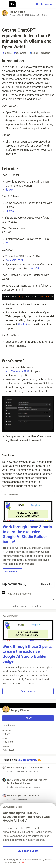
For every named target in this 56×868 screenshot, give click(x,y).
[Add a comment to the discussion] (30, 596)
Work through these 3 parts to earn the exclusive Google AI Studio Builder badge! (27, 534)
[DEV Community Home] (12, 4)
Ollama (10, 211)
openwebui (21, 53)
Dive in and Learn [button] (28, 851)
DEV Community (27, 760)
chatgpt (45, 53)
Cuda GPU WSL (14, 260)
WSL (8, 243)
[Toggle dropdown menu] (52, 495)
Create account (44, 4)
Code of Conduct (20, 606)
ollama (7, 53)
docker (34, 53)
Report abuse (38, 606)
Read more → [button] (12, 571)
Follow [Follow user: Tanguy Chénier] (28, 718)
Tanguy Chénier (18, 12)
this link (35, 268)
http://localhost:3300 (18, 371)
